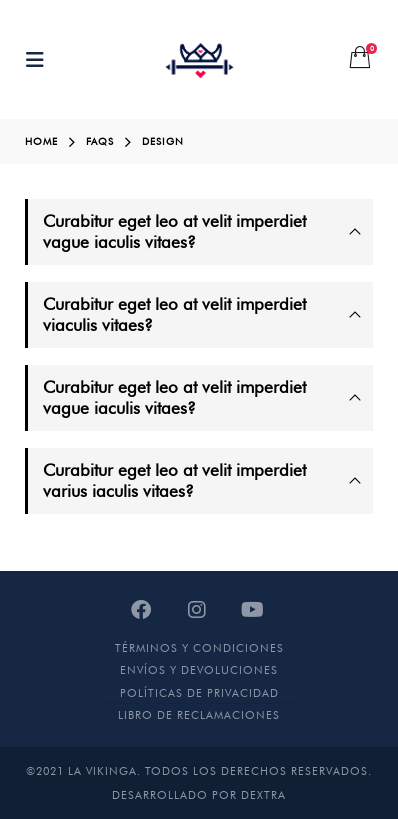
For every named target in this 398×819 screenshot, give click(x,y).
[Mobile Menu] (41, 60)
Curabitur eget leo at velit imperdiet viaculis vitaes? (174, 314)
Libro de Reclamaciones (199, 715)
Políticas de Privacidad (199, 693)
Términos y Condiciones (199, 648)
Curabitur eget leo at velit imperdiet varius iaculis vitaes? (174, 480)
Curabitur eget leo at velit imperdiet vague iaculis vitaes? (174, 231)
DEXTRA (263, 795)
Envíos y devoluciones (199, 670)
